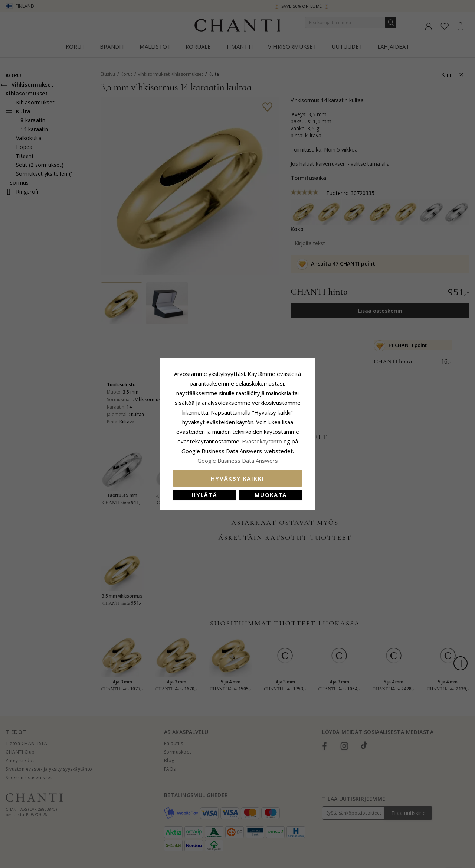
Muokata (271, 495)
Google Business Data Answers (238, 461)
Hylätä (204, 495)
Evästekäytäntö (262, 441)
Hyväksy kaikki (237, 478)
